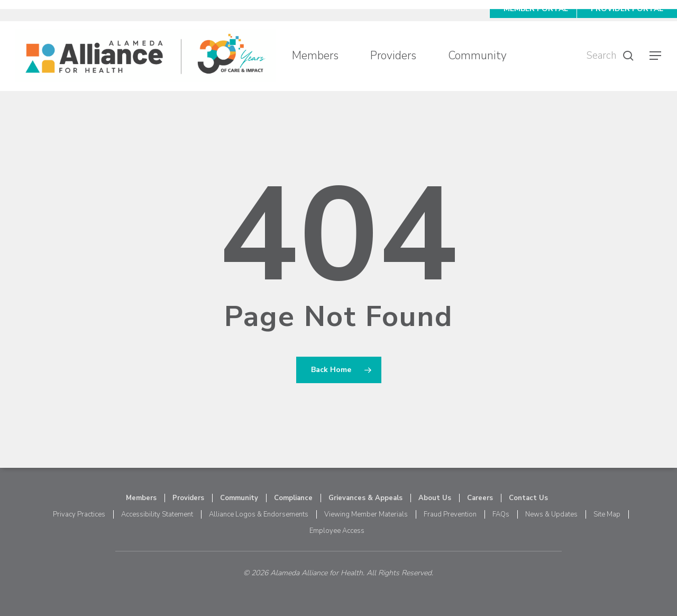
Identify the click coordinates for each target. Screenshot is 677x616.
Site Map (607, 514)
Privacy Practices (79, 514)
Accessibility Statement (157, 514)
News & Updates (551, 514)
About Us (435, 498)
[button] (656, 56)
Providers (188, 498)
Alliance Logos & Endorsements (259, 514)
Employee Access (337, 531)
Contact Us (528, 498)
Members (141, 498)
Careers (480, 498)
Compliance (293, 498)
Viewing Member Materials (366, 514)
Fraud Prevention (450, 514)
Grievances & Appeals (365, 498)
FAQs (501, 514)
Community (239, 498)
